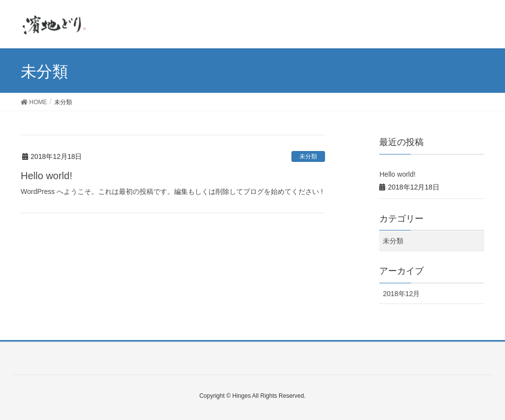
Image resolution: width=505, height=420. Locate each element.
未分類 (308, 156)
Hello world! (46, 176)
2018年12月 (401, 294)
